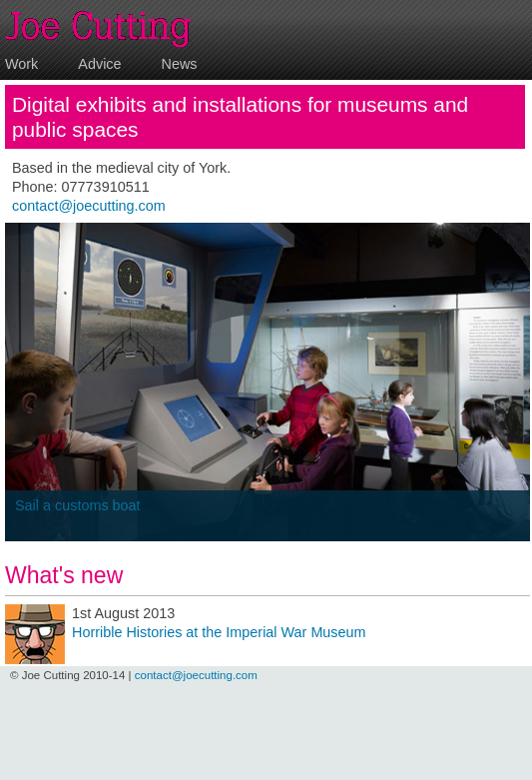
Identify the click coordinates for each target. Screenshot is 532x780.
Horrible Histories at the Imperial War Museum (219, 632)
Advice (99, 64)
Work (21, 64)
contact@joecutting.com (89, 206)
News (180, 64)
